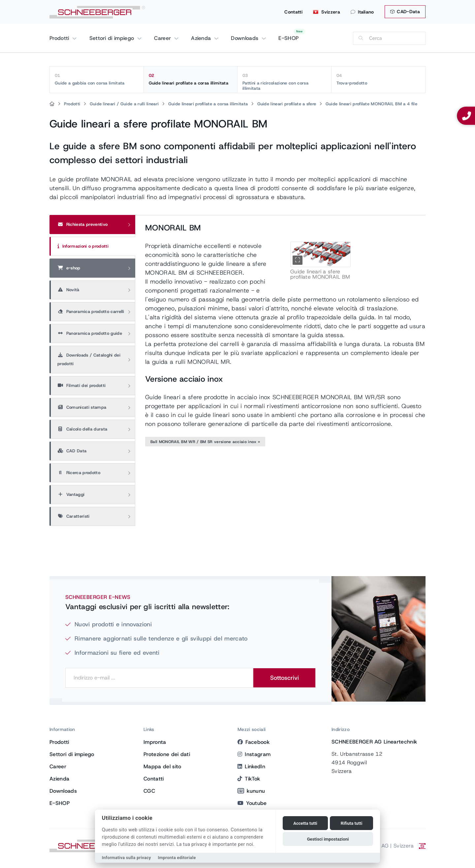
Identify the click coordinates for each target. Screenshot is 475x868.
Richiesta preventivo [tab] (82, 224)
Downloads (245, 38)
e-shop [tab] (69, 268)
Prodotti (60, 38)
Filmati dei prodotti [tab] (81, 385)
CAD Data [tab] (72, 451)
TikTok (249, 779)
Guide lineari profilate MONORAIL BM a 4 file (371, 104)
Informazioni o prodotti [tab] (83, 246)
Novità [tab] (68, 290)
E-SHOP (288, 38)
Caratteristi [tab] (74, 516)
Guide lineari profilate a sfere (287, 104)
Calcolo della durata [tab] (82, 429)
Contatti (293, 12)
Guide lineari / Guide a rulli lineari (124, 104)
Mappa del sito (162, 766)
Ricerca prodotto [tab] (79, 473)
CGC (149, 791)
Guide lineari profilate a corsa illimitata (191, 79)
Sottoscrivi (285, 678)
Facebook (253, 742)
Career (163, 38)
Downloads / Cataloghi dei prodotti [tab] (89, 359)
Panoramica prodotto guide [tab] (90, 333)
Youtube (252, 803)
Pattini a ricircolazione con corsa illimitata (284, 82)
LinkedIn (251, 766)
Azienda (202, 38)
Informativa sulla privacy (127, 858)
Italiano (362, 12)
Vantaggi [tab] (71, 494)
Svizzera (327, 12)
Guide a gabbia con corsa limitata (97, 79)
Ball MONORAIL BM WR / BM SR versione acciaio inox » (205, 442)
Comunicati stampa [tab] (82, 407)
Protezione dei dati (167, 754)
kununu (251, 791)
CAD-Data (405, 12)
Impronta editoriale (177, 858)
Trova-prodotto (379, 79)
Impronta (155, 742)
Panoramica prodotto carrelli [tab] (91, 312)
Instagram (254, 754)
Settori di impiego (113, 38)
